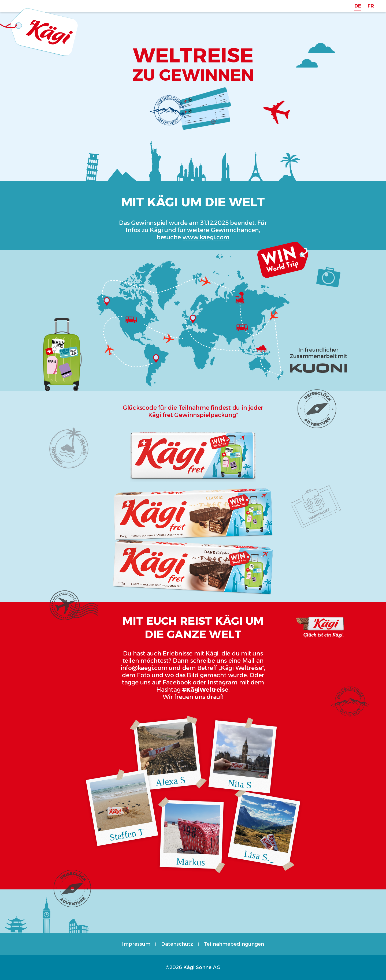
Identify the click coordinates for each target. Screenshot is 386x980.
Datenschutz (177, 944)
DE (358, 6)
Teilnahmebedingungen (234, 944)
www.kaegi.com (206, 237)
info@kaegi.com (144, 668)
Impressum (136, 944)
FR (371, 6)
